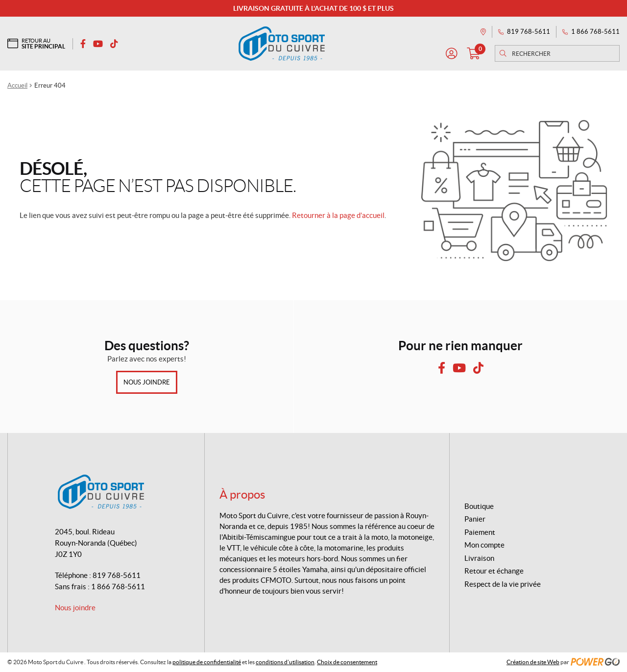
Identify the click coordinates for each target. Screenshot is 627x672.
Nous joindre (147, 382)
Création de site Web (533, 662)
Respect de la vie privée (503, 584)
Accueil (17, 85)
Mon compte (484, 545)
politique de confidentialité (207, 662)
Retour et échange (494, 571)
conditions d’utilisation (285, 662)
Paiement (480, 532)
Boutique (479, 506)
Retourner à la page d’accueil (338, 215)
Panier (475, 519)
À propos (242, 494)
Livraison (479, 558)
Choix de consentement (347, 662)
